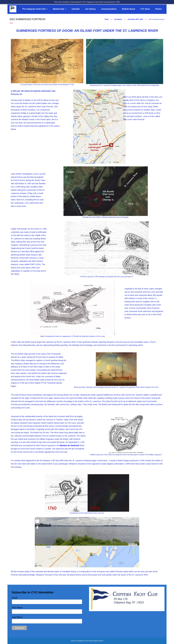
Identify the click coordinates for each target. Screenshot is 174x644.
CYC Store (145, 9)
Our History (90, 9)
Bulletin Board (129, 9)
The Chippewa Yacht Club (34, 9)
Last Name (17, 617)
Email (15, 598)
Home (107, 19)
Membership (59, 9)
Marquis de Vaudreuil (69, 445)
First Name (17, 608)
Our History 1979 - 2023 (135, 19)
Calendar (76, 9)
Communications (109, 9)
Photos (159, 9)
